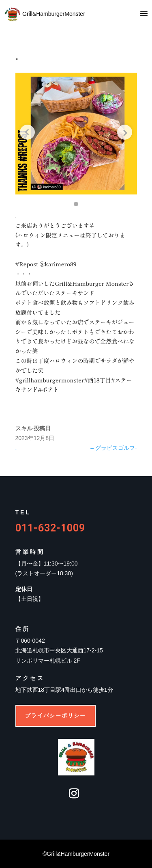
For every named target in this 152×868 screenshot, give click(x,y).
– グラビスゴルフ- (113, 448)
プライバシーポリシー (56, 716)
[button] (76, 204)
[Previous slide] (28, 132)
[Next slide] (125, 132)
